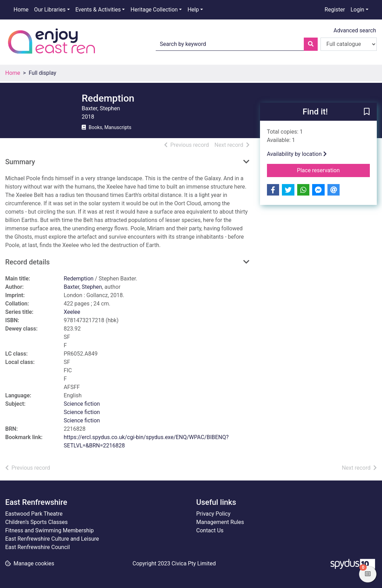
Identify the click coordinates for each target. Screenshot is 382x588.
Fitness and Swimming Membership (50, 530)
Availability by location (297, 154)
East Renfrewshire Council (38, 547)
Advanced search (355, 30)
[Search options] (349, 44)
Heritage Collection (154, 10)
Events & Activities (98, 10)
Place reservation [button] (333, 170)
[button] (367, 112)
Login (357, 10)
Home (21, 10)
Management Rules (220, 522)
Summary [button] (20, 162)
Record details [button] (27, 262)
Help (193, 10)
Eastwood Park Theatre (34, 514)
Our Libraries (50, 10)
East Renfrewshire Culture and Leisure (52, 539)
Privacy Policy (214, 514)
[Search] (311, 44)
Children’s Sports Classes (36, 522)
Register (335, 10)
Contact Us (210, 530)
